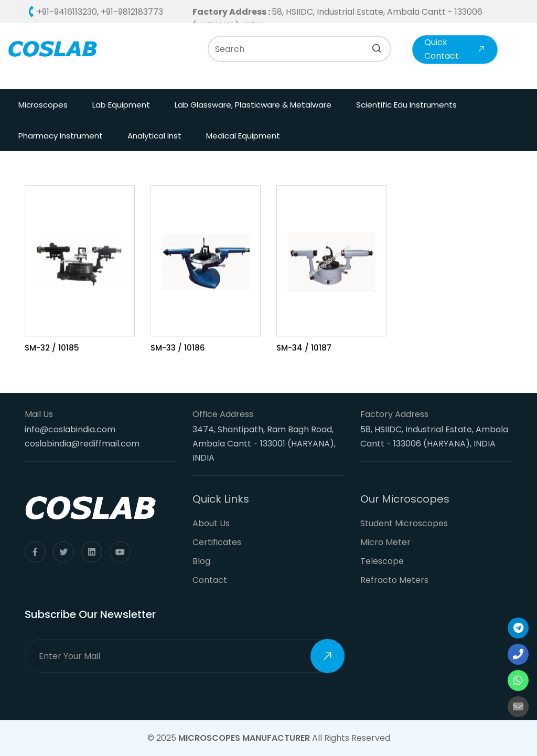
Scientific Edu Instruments (406, 105)
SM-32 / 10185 (52, 349)
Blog (201, 561)
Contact (210, 580)
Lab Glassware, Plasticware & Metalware (253, 105)
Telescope (382, 561)
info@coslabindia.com (70, 429)
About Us (211, 523)
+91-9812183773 (132, 12)
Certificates (217, 542)
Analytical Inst (154, 136)
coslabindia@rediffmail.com (82, 444)
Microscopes (43, 105)
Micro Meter (385, 542)
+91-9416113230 (67, 12)
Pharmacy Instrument (61, 136)
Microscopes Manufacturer (244, 738)
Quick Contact (455, 49)
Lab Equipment (121, 105)
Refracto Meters (394, 580)
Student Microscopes (404, 523)
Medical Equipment (243, 136)
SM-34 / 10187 (304, 349)
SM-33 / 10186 (178, 349)
